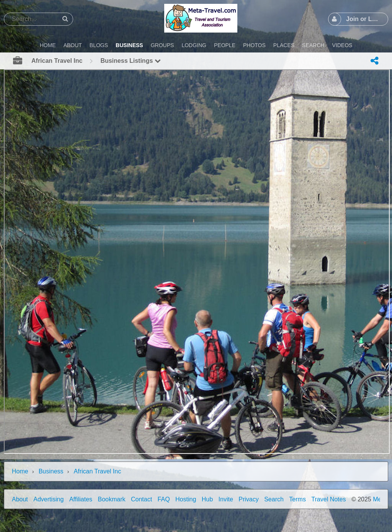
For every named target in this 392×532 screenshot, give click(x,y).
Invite (226, 499)
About (20, 499)
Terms (297, 499)
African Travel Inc (98, 471)
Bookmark (112, 499)
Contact (141, 499)
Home (20, 471)
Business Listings (130, 61)
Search (274, 499)
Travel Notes (328, 499)
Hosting (186, 499)
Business (51, 471)
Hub (207, 499)
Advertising (48, 499)
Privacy (248, 499)
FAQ (164, 499)
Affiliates (81, 499)
